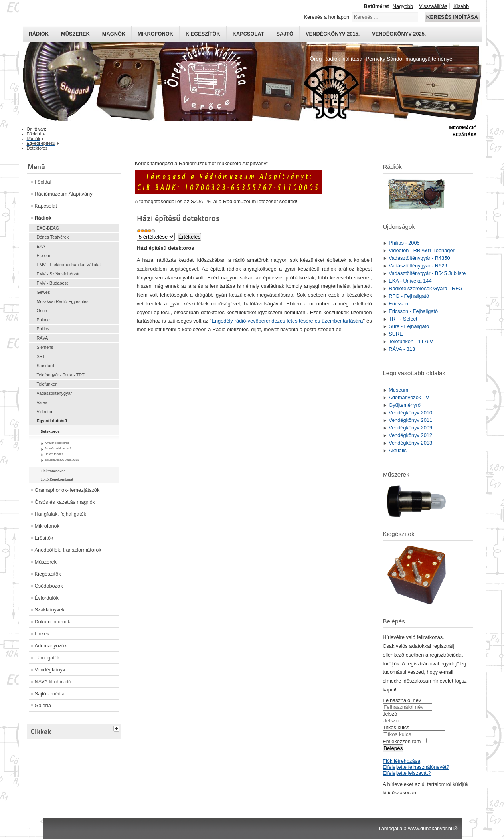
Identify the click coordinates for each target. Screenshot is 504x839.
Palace (43, 320)
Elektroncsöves (53, 471)
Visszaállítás (433, 6)
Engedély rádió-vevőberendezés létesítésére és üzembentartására (287, 321)
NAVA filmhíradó (53, 682)
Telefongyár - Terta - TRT (61, 375)
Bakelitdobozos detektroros (62, 460)
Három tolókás (54, 454)
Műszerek (75, 34)
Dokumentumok (53, 622)
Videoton (45, 412)
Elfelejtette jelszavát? (407, 773)
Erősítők (44, 538)
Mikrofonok (155, 34)
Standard (45, 366)
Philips (43, 329)
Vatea (42, 402)
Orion (42, 311)
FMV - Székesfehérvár (58, 274)
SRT (41, 356)
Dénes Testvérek (53, 237)
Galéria (43, 705)
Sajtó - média (50, 694)
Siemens (45, 347)
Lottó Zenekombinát (57, 479)
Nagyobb (403, 6)
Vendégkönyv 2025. (399, 34)
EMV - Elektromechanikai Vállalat (69, 265)
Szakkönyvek (50, 610)
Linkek (42, 634)
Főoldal (43, 182)
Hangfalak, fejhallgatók (60, 514)
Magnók (114, 34)
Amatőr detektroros (57, 443)
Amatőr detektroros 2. (59, 448)
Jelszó (390, 714)
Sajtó (285, 34)
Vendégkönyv (50, 670)
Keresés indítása (452, 17)
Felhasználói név (402, 700)
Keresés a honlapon (326, 17)
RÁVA (42, 338)
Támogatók (47, 658)
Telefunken (47, 384)
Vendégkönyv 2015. (333, 34)
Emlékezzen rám (402, 741)
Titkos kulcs (396, 727)
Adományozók (51, 646)
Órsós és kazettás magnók (65, 502)
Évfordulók (47, 598)
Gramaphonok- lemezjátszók (67, 490)
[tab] (117, 728)
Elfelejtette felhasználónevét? (416, 767)
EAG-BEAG (48, 228)
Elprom (43, 255)
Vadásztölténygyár (54, 393)
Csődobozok (49, 586)
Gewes (43, 292)
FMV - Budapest (52, 283)
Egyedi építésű (52, 421)
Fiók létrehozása (401, 761)
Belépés (393, 748)
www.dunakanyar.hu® (433, 828)
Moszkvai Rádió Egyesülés (63, 301)
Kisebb (461, 6)
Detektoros (50, 431)
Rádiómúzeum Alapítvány (64, 194)
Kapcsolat (248, 34)
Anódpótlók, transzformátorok (68, 550)
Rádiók (39, 34)
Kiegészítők (203, 34)
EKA (41, 246)
